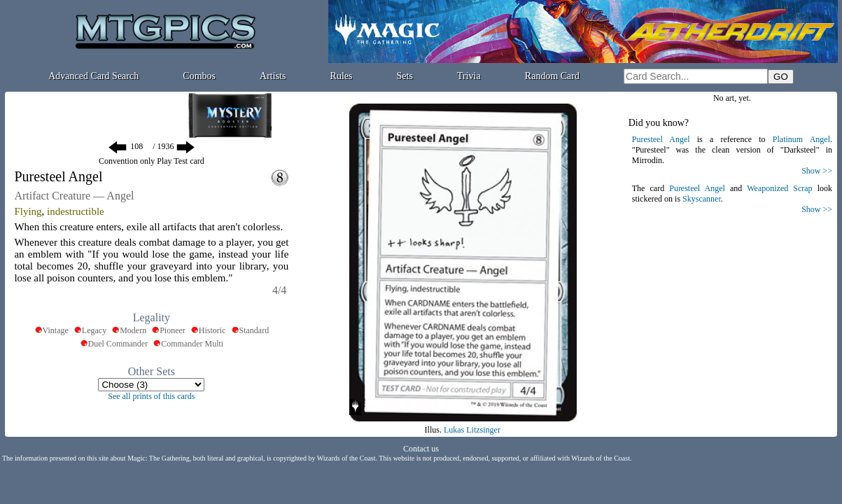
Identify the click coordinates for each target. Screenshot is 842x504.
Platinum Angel (801, 139)
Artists (273, 76)
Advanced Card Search (93, 76)
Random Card (552, 76)
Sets (405, 76)
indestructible (76, 211)
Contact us (421, 449)
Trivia (469, 76)
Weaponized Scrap (779, 188)
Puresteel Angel (661, 139)
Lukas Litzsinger (472, 430)
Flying (28, 211)
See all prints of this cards (151, 396)
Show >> (817, 171)
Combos (199, 76)
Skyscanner (702, 199)
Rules (342, 76)
